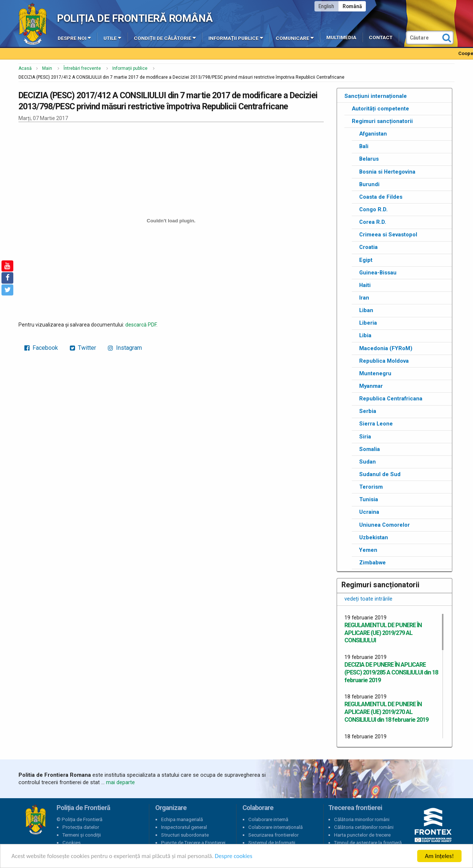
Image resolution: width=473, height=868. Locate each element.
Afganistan (373, 134)
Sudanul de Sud (380, 474)
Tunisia (369, 499)
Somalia (370, 449)
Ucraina (369, 512)
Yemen (368, 550)
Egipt (366, 260)
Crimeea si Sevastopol (388, 235)
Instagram (125, 348)
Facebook (41, 348)
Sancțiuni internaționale (376, 96)
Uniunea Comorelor (384, 525)
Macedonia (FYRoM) (386, 348)
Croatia (368, 247)
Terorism (371, 487)
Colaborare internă (268, 819)
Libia (365, 335)
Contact (381, 37)
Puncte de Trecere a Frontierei (193, 843)
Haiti (365, 285)
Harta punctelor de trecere (362, 835)
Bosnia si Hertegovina (387, 172)
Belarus (369, 159)
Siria (365, 437)
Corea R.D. (373, 222)
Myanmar (371, 386)
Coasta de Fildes (381, 197)
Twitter (83, 348)
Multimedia (341, 37)
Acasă (25, 68)
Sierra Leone (376, 424)
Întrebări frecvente (82, 68)
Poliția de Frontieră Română (135, 18)
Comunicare (295, 38)
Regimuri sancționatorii (382, 121)
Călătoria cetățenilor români (364, 827)
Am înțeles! (439, 856)
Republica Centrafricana (391, 399)
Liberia (368, 323)
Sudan (367, 462)
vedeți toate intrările (368, 599)
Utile (112, 38)
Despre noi (74, 38)
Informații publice (236, 38)
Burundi (369, 184)
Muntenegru (375, 373)
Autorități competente (380, 109)
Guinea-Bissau (378, 273)
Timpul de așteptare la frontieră (368, 843)
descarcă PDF (141, 325)
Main (47, 68)
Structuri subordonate (185, 835)
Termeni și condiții (82, 835)
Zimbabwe (372, 563)
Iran (364, 298)
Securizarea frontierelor (273, 835)
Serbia (368, 411)
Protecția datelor (81, 827)
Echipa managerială (182, 819)
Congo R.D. (373, 209)
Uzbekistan (374, 537)
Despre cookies (239, 856)
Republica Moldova (384, 361)
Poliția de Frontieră (35, 820)
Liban (366, 310)
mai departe (120, 782)
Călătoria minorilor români (362, 819)
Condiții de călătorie (165, 38)
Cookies (72, 843)
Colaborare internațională (275, 827)
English (326, 6)
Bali (364, 146)
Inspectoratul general (184, 827)
